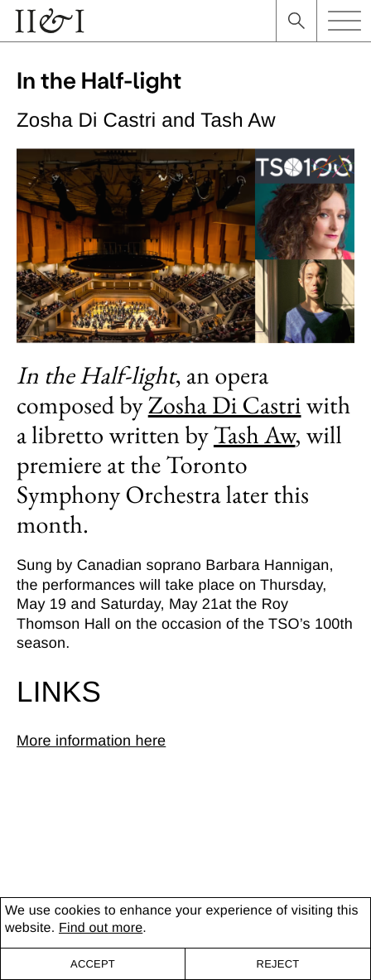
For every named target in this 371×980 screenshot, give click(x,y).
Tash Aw (255, 434)
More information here (91, 741)
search (296, 21)
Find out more (101, 928)
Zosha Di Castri (225, 405)
